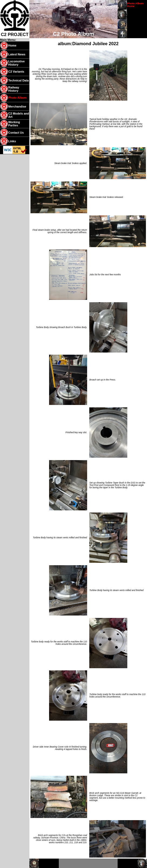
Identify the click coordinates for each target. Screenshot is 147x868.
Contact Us (16, 133)
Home (12, 45)
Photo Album (17, 98)
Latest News (17, 54)
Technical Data (19, 80)
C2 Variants (16, 72)
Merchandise (17, 106)
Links (12, 141)
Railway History (14, 89)
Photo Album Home (135, 5)
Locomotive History (17, 63)
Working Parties (14, 124)
